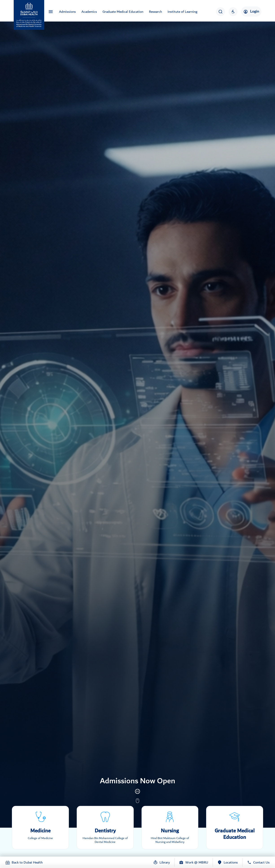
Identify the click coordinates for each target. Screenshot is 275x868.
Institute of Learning (182, 12)
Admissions (67, 12)
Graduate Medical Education (123, 12)
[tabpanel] (137, 414)
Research (155, 12)
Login (251, 11)
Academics (89, 12)
